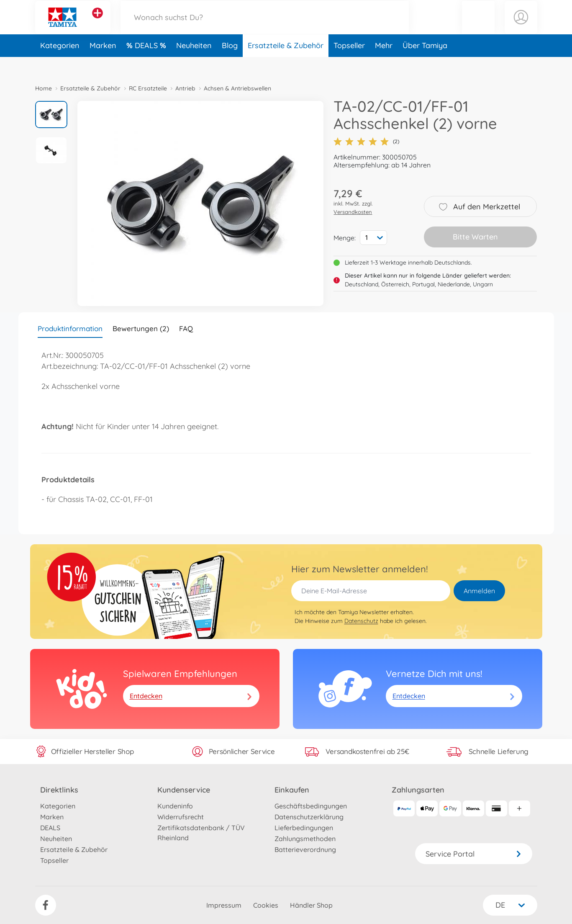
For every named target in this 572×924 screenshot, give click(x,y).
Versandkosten (353, 212)
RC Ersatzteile (148, 88)
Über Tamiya (425, 64)
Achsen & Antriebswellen (237, 88)
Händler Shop (311, 905)
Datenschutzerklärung (309, 817)
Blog (230, 64)
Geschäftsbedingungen (311, 806)
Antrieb (185, 88)
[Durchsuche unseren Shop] (265, 27)
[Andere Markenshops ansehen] (97, 23)
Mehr (384, 64)
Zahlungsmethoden (305, 839)
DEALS (147, 64)
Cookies (266, 905)
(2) (366, 142)
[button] (478, 27)
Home (44, 88)
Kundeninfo (175, 806)
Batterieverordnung (305, 849)
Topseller (349, 64)
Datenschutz (361, 621)
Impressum (224, 905)
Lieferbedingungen (304, 828)
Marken (103, 64)
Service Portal (474, 854)
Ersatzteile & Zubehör (286, 64)
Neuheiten (194, 64)
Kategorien (60, 64)
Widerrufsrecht (181, 817)
